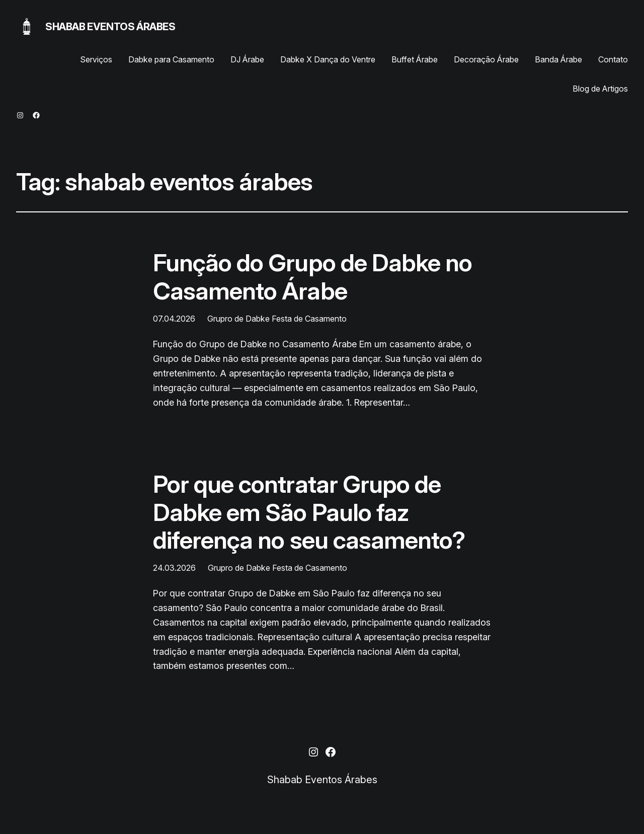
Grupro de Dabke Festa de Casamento (277, 319)
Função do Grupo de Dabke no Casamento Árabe (312, 276)
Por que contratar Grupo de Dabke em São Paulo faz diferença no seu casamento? (309, 512)
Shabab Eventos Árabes (110, 27)
